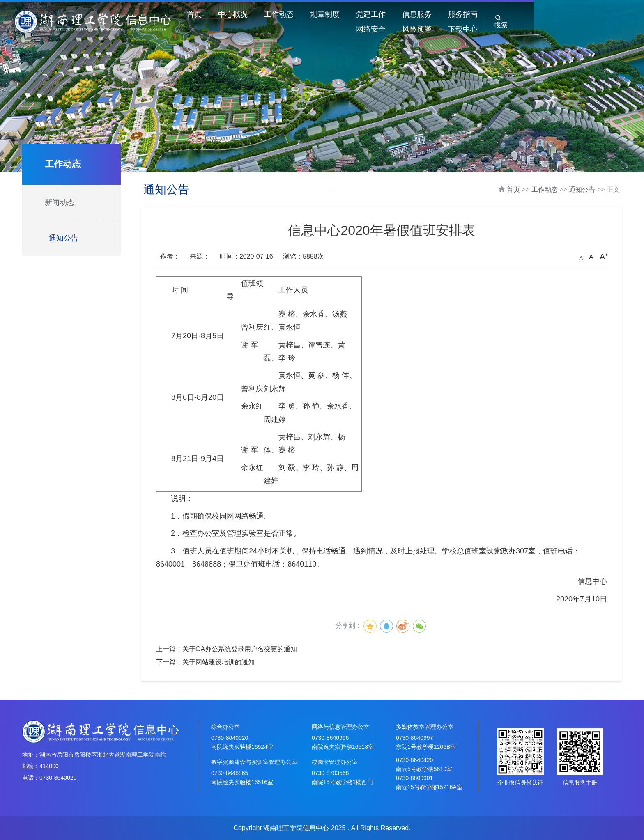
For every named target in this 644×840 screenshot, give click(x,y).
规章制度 (337, 14)
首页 (207, 14)
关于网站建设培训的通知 (218, 662)
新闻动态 (60, 202)
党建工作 (383, 14)
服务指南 (475, 14)
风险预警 (567, 14)
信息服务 (429, 14)
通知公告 (64, 238)
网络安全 (521, 14)
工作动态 (291, 14)
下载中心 (567, 29)
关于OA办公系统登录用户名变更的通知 (240, 649)
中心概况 (245, 14)
